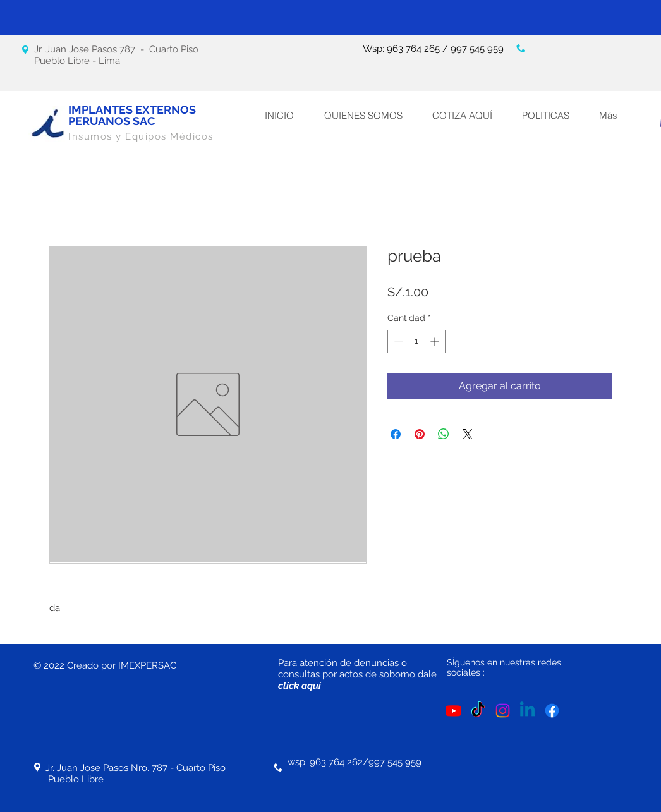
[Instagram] (503, 711)
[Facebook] (552, 711)
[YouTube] (453, 711)
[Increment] (436, 342)
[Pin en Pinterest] (420, 434)
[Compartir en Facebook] (396, 434)
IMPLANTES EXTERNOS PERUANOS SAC (132, 115)
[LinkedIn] (527, 711)
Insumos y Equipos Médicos (141, 136)
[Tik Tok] (478, 711)
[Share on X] (468, 434)
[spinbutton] (416, 342)
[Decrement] (397, 342)
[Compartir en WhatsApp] (444, 434)
